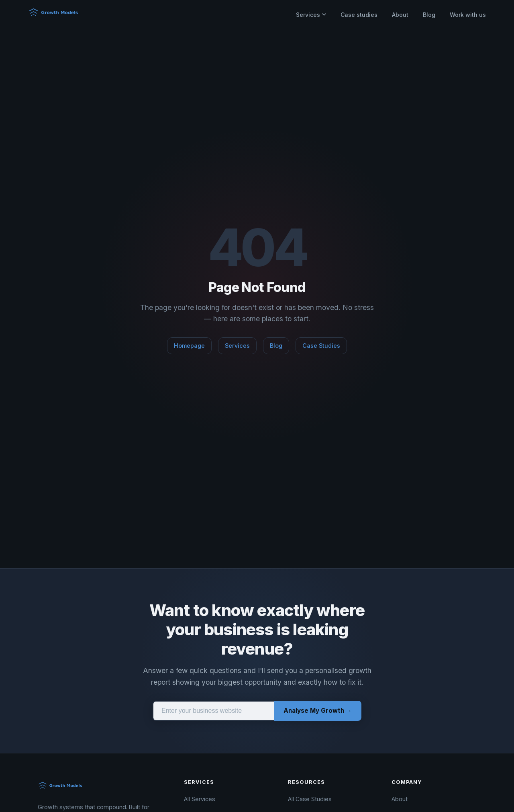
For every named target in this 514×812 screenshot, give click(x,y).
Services (311, 15)
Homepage (189, 346)
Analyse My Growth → (318, 711)
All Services (200, 799)
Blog (429, 15)
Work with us (468, 15)
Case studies (359, 15)
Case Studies (321, 346)
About (400, 15)
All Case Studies (310, 799)
